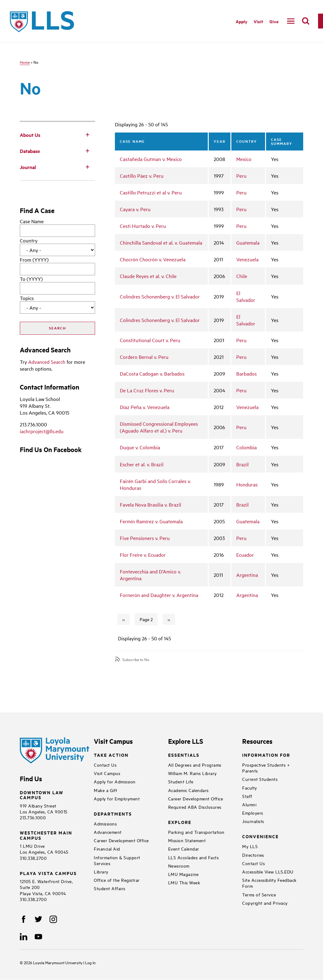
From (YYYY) (34, 259)
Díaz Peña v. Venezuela (145, 407)
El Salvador (246, 296)
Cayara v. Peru (135, 209)
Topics (27, 298)
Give (274, 21)
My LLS (250, 846)
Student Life (181, 781)
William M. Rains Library (192, 773)
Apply (242, 21)
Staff (247, 796)
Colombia (247, 447)
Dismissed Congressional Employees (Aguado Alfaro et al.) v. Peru (159, 427)
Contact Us (105, 765)
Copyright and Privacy (265, 903)
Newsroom (179, 866)
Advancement (108, 832)
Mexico (244, 159)
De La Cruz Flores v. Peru (147, 390)
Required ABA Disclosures (195, 807)
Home (25, 62)
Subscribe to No (136, 659)
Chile (242, 276)
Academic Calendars (188, 790)
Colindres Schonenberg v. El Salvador (160, 296)
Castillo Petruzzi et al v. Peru (151, 192)
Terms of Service (259, 894)
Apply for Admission (115, 781)
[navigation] (291, 21)
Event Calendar (184, 849)
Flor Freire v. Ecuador (143, 555)
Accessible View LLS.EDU (268, 871)
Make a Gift (106, 790)
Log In (90, 962)
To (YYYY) (31, 279)
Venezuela (247, 259)
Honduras (247, 484)
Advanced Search (47, 362)
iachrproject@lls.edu (42, 431)
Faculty (250, 788)
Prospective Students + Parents (266, 768)
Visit (258, 21)
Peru (241, 176)
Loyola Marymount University (54, 962)
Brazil (242, 464)
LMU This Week (184, 882)
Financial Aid (107, 849)
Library (101, 871)
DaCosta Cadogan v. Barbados (152, 373)
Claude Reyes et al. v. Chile (148, 276)
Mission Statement (187, 840)
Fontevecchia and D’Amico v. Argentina (150, 575)
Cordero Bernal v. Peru (144, 357)
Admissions (105, 823)
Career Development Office (121, 840)
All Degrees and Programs (195, 765)
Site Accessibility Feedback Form (269, 883)
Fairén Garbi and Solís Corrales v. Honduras (155, 484)
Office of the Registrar (117, 880)
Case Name (32, 221)
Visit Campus (107, 773)
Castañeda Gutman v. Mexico (151, 159)
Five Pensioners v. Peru (145, 538)
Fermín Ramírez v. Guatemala (151, 521)
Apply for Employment (117, 798)
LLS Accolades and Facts (194, 857)
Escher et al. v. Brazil (142, 464)
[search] (306, 21)
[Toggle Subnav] (88, 134)
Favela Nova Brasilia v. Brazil (151, 504)
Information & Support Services (117, 860)
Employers (253, 813)
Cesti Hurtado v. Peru (143, 226)
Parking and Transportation (196, 832)
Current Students (260, 779)
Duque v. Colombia (140, 447)
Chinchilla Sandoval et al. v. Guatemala (161, 242)
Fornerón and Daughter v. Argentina (159, 595)
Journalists (253, 821)
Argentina (247, 575)
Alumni (249, 804)
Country (29, 240)
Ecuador (245, 555)
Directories (253, 855)
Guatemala (248, 242)
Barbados (247, 373)
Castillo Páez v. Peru (142, 176)
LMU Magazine (183, 874)
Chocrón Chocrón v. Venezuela (153, 259)
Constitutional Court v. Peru (150, 340)
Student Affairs (110, 888)
